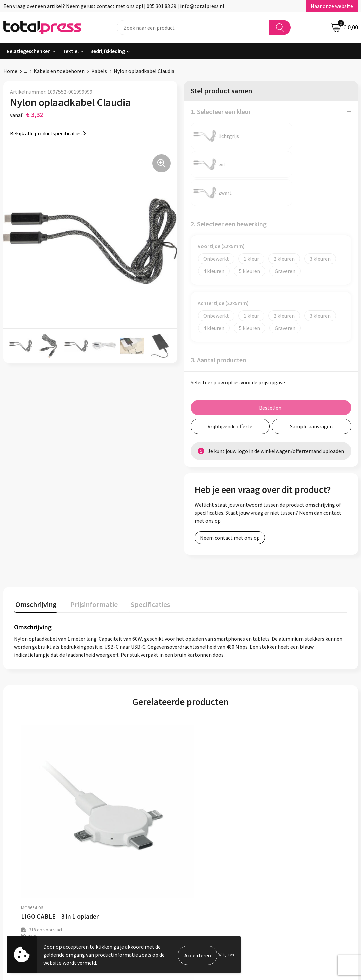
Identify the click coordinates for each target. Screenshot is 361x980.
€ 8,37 (203, 786)
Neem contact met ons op (230, 481)
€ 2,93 (37, 793)
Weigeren (226, 954)
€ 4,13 (287, 786)
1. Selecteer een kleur (221, 111)
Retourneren (158, 895)
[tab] (35, 547)
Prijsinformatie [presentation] (89, 546)
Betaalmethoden (163, 885)
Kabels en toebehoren (59, 71)
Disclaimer (286, 895)
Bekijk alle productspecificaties (48, 133)
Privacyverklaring (294, 885)
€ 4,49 (120, 786)
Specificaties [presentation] (143, 546)
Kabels (99, 71)
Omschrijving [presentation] (35, 546)
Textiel (71, 51)
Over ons (154, 865)
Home (10, 71)
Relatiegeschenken (29, 51)
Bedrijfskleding (108, 51)
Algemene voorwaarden (301, 865)
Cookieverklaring (294, 875)
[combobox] (193, 28)
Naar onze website (332, 6)
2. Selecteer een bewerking (229, 167)
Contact (153, 875)
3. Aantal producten (218, 303)
